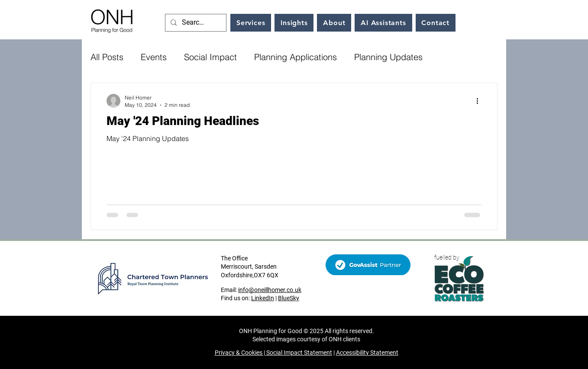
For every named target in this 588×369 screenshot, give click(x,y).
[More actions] (480, 101)
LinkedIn (263, 298)
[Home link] (112, 20)
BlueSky (289, 298)
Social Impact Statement (299, 353)
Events (154, 57)
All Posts (107, 57)
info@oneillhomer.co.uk (270, 290)
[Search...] (195, 23)
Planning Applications (296, 57)
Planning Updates (388, 57)
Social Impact (210, 57)
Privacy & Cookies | (241, 353)
